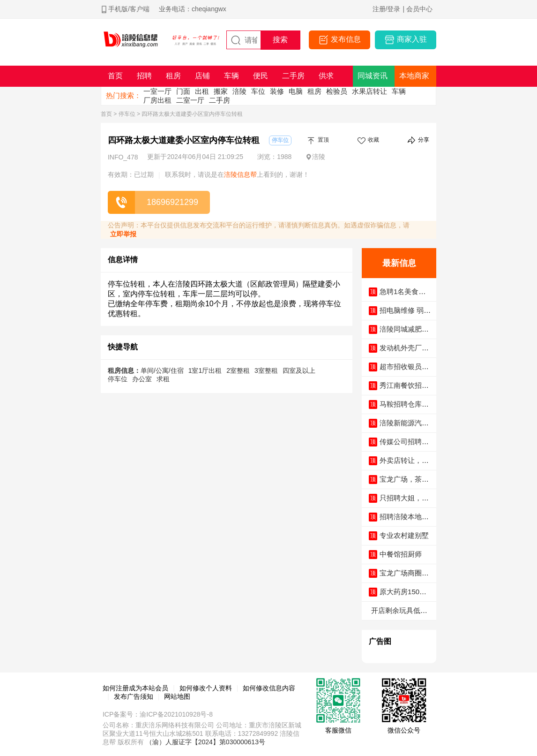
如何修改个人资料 (206, 688)
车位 (258, 91)
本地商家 (414, 76)
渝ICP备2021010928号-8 (176, 714)
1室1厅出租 (205, 370)
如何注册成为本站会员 (135, 688)
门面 (183, 91)
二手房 (220, 100)
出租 (202, 91)
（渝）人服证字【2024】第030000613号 (205, 742)
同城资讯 (373, 76)
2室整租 (238, 370)
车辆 (399, 91)
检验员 (337, 91)
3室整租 (266, 370)
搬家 (221, 91)
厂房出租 (157, 100)
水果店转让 (369, 91)
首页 (106, 114)
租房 (314, 91)
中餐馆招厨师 (401, 554)
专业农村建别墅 (404, 535)
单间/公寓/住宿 (162, 370)
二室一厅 (190, 100)
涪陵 (239, 91)
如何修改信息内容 (269, 688)
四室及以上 (299, 370)
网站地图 (177, 696)
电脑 (296, 91)
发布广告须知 (134, 696)
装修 (277, 91)
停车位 (127, 114)
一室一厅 (157, 91)
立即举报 (123, 234)
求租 (163, 379)
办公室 (142, 379)
